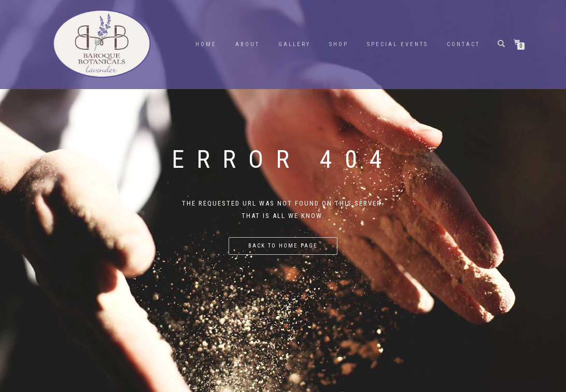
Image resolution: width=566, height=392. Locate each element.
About (247, 44)
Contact (463, 44)
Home (206, 44)
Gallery (294, 44)
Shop (339, 44)
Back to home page (283, 246)
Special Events (398, 44)
